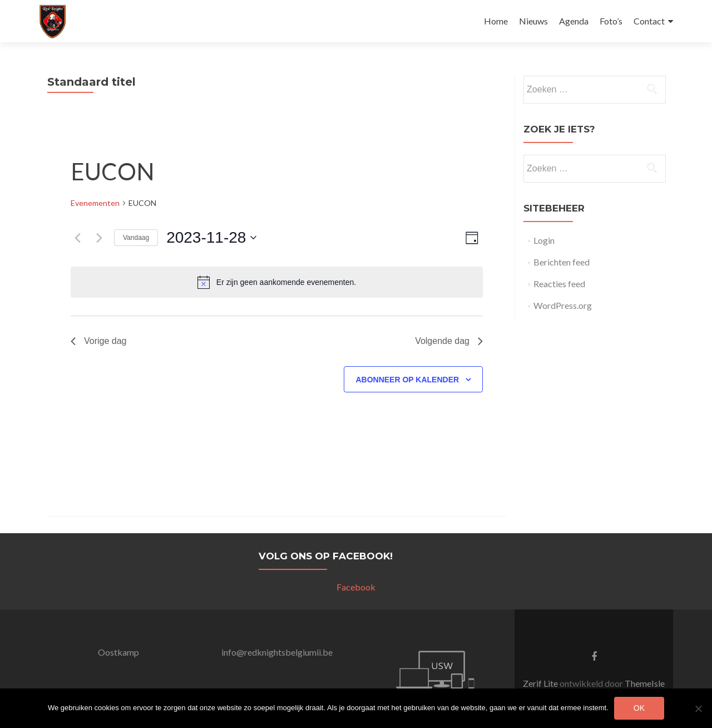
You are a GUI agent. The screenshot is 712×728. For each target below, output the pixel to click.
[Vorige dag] (77, 238)
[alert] (277, 282)
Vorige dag (99, 341)
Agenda (574, 21)
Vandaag (136, 238)
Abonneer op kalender (407, 380)
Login (544, 240)
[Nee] (698, 709)
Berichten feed (562, 262)
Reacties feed (559, 284)
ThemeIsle (645, 683)
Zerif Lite (541, 683)
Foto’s (611, 21)
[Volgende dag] (99, 238)
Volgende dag (449, 341)
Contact (649, 21)
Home (496, 21)
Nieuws (533, 21)
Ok (639, 708)
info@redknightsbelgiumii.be (277, 652)
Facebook (356, 587)
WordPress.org (563, 305)
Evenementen (95, 203)
